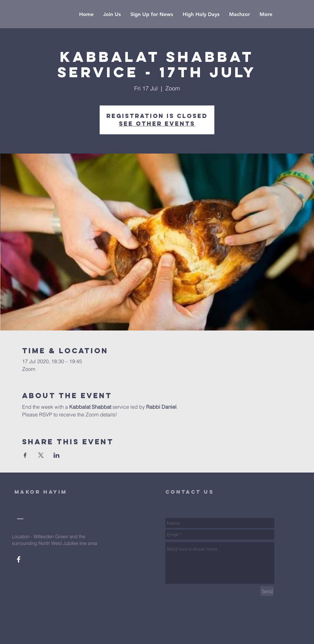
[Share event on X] (41, 455)
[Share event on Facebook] (25, 455)
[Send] (267, 591)
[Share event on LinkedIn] (57, 455)
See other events (157, 124)
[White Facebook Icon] (19, 559)
